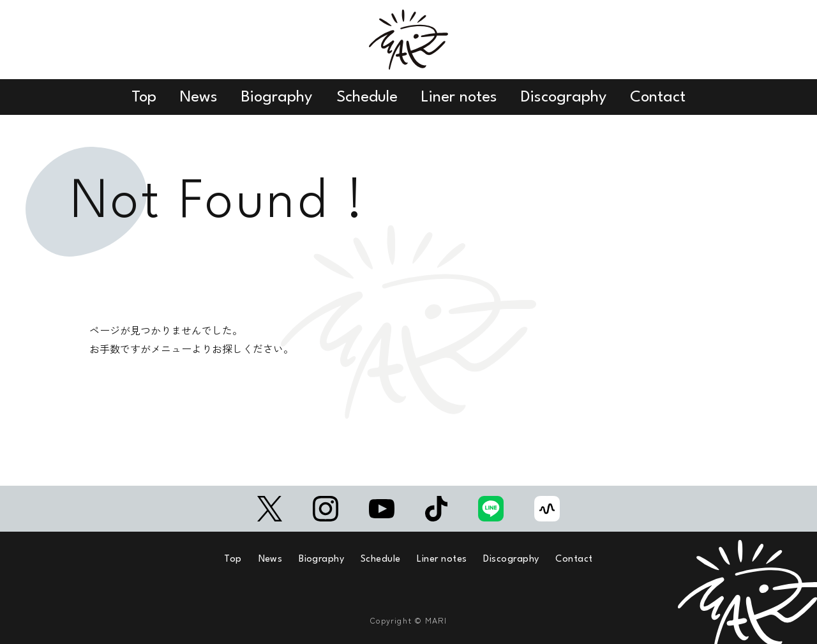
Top (144, 97)
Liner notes (459, 97)
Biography (277, 97)
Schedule (367, 97)
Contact (658, 97)
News (199, 97)
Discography (564, 97)
